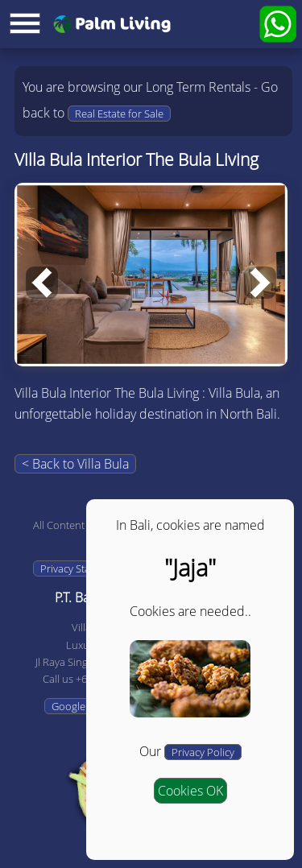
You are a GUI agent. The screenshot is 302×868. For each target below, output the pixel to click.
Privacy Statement (82, 568)
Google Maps (83, 706)
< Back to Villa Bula (75, 464)
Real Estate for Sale (119, 114)
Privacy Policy (203, 752)
